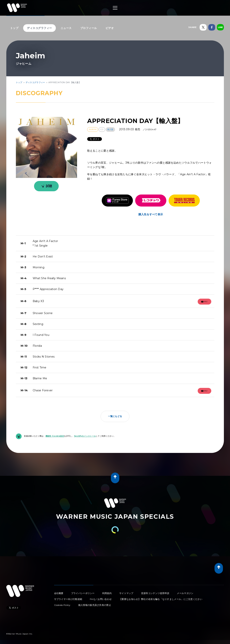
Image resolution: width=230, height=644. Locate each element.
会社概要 (59, 593)
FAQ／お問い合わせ (101, 599)
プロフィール (89, 28)
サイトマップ (126, 593)
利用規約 (107, 593)
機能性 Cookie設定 (55, 436)
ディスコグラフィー (39, 28)
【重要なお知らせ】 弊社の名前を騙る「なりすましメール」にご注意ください (161, 599)
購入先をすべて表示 (151, 214)
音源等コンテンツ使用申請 (155, 593)
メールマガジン (185, 593)
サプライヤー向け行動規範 (68, 599)
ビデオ (110, 28)
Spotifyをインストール (85, 436)
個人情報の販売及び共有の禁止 (95, 605)
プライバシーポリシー (83, 593)
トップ (14, 28)
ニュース (66, 28)
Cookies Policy (62, 605)
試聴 (46, 186)
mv (204, 302)
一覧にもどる (115, 416)
